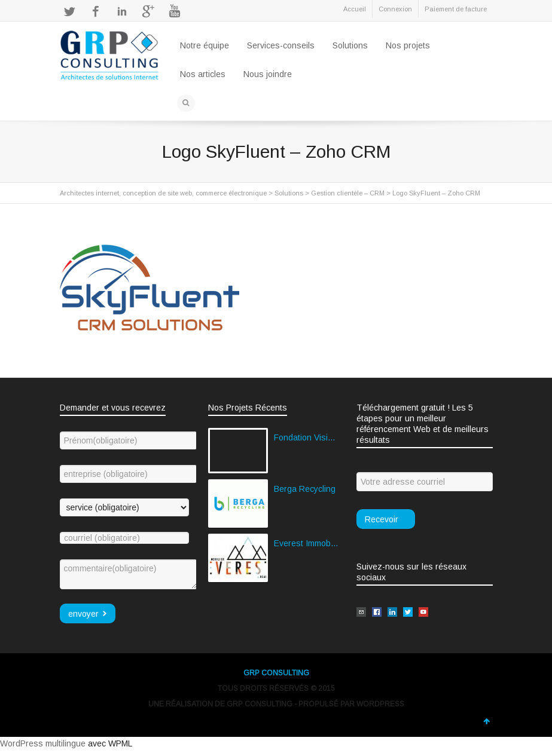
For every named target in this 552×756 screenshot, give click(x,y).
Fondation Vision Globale (306, 437)
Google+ (148, 11)
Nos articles (203, 74)
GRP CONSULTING (276, 673)
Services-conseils (281, 45)
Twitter (69, 11)
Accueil (355, 9)
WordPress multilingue (43, 743)
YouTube (175, 11)
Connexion (395, 9)
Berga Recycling (305, 489)
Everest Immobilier (306, 543)
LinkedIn (122, 11)
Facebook (96, 11)
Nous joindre (268, 74)
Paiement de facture (456, 9)
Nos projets (408, 45)
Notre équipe (205, 45)
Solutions (350, 45)
